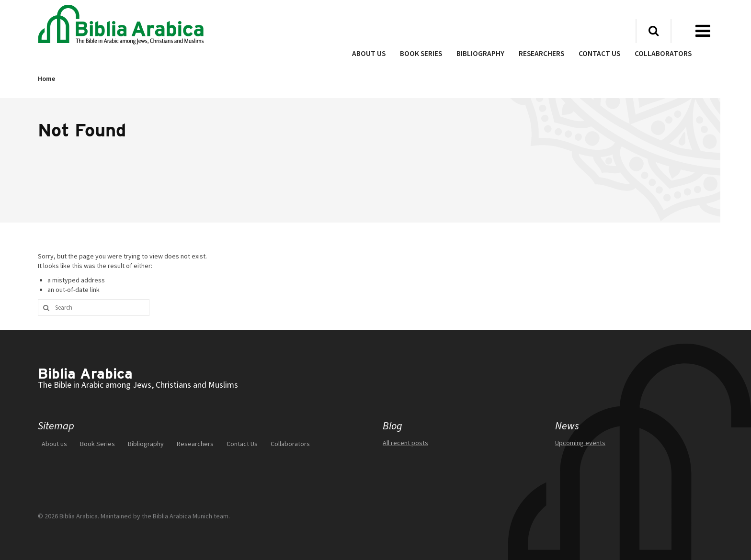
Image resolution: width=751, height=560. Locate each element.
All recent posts (405, 443)
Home (46, 79)
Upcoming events (580, 443)
